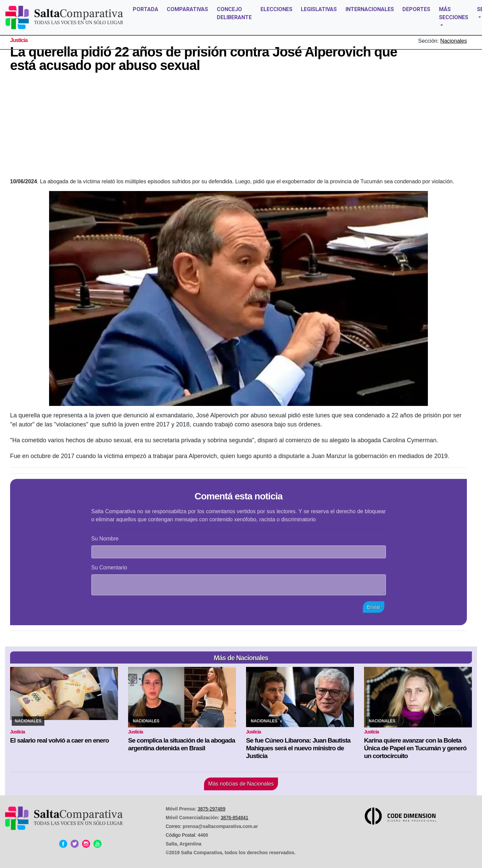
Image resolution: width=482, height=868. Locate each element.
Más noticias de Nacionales (241, 784)
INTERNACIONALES (370, 9)
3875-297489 (212, 809)
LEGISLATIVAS (319, 9)
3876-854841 (234, 818)
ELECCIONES (276, 9)
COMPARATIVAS (187, 9)
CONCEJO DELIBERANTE (234, 13)
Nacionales (454, 41)
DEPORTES (416, 9)
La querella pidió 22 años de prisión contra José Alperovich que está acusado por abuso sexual (204, 59)
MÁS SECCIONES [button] (454, 13)
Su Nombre (105, 539)
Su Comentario (109, 568)
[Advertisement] (239, 127)
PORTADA (146, 9)
